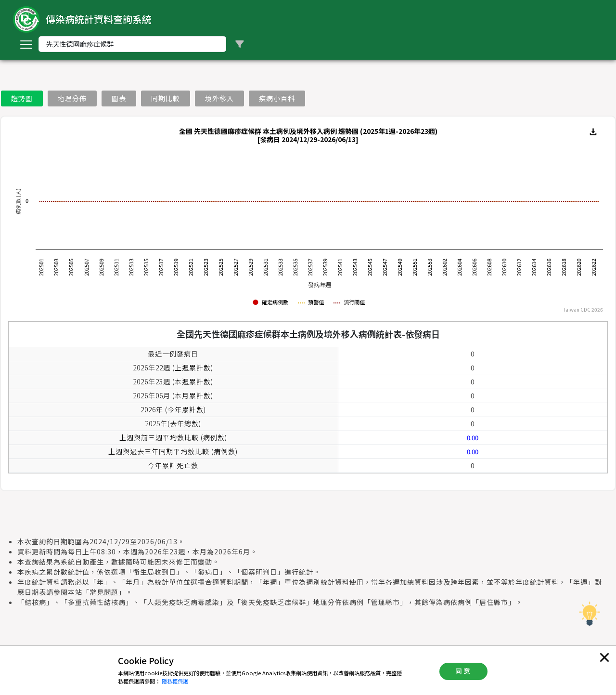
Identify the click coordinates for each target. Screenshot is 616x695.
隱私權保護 (175, 681)
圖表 (119, 98)
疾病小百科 (277, 98)
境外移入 (219, 98)
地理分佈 (72, 98)
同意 (463, 671)
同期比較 (166, 98)
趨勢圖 (22, 98)
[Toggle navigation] (26, 44)
